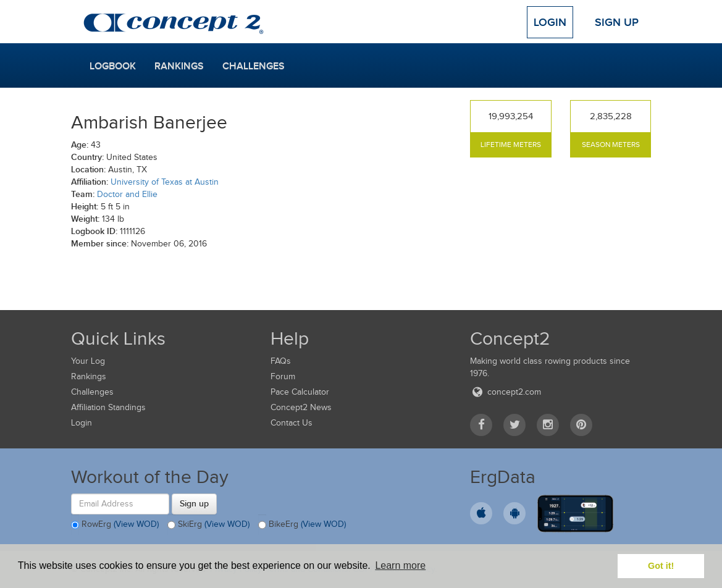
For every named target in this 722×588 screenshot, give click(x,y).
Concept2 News (301, 407)
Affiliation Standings (108, 407)
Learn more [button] (400, 565)
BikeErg (302, 525)
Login (550, 22)
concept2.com (506, 392)
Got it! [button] (661, 566)
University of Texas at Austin (165, 182)
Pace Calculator (300, 392)
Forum (283, 376)
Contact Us (292, 423)
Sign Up (617, 22)
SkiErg (208, 525)
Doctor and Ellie (127, 194)
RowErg (115, 525)
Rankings (179, 66)
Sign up (194, 503)
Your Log (88, 361)
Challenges (254, 66)
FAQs (281, 361)
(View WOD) (136, 524)
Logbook (113, 66)
